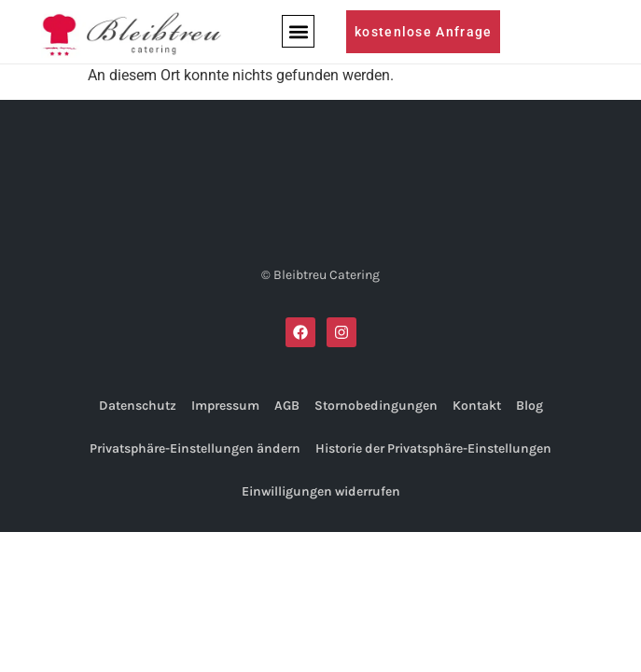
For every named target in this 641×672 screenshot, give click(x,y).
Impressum (225, 406)
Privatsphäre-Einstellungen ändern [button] (195, 448)
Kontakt (477, 406)
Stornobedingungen (376, 406)
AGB (287, 406)
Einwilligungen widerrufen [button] (321, 491)
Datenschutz (138, 406)
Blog (530, 406)
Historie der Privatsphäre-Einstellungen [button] (433, 448)
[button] (298, 31)
